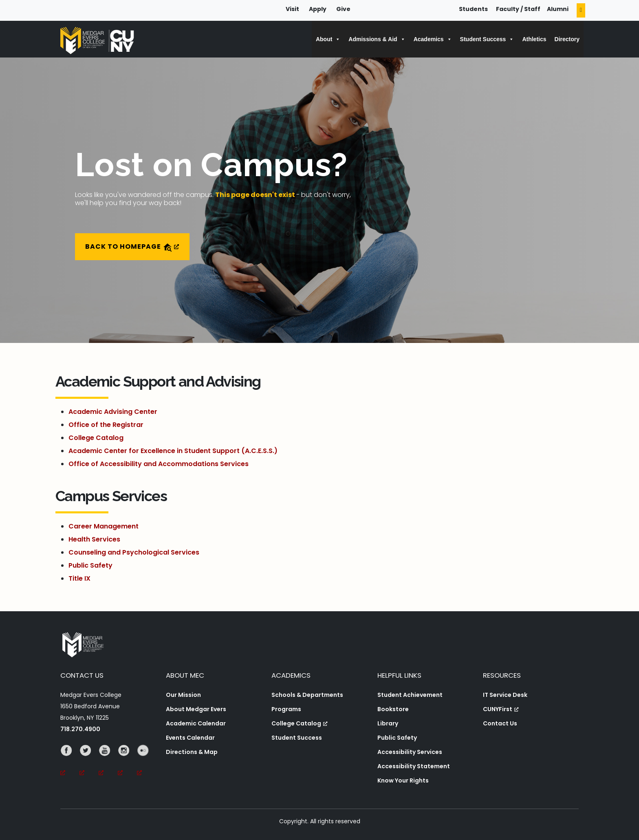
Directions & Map (192, 752)
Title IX (79, 578)
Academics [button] (433, 39)
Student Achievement (410, 695)
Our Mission (183, 695)
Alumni (558, 9)
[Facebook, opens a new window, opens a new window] (70, 762)
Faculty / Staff (518, 9)
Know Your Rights (403, 780)
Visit (292, 9)
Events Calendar (190, 738)
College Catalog (96, 438)
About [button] (328, 39)
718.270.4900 (80, 729)
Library (388, 723)
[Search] (581, 10)
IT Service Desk (505, 695)
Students (473, 9)
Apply (318, 9)
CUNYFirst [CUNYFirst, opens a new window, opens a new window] (501, 709)
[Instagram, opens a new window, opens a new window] (127, 762)
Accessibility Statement (414, 766)
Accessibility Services (410, 752)
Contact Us (500, 723)
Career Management (104, 526)
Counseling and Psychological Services (134, 552)
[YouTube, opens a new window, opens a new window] (108, 762)
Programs (286, 709)
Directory (567, 39)
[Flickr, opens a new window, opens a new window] (147, 762)
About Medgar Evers (196, 709)
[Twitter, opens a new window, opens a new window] (89, 762)
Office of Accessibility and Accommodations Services (159, 464)
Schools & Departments (307, 695)
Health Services (94, 539)
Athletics (534, 39)
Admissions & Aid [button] (377, 39)
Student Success (297, 738)
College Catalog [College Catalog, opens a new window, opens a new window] (300, 723)
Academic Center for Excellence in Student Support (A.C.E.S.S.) (173, 451)
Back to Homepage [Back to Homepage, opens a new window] (132, 247)
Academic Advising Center (113, 412)
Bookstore (393, 709)
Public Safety (90, 565)
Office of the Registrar (106, 425)
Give (343, 9)
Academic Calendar (196, 723)
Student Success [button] (487, 39)
